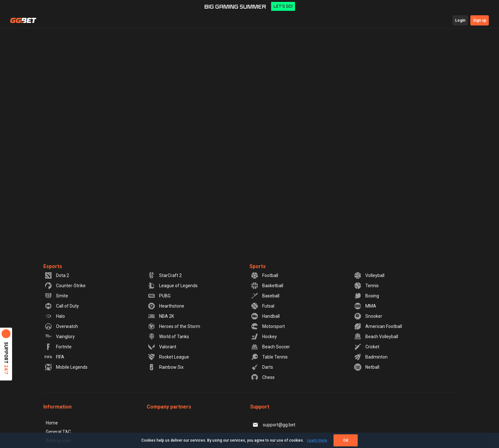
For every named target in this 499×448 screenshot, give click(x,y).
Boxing (366, 296)
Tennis (366, 286)
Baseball (265, 296)
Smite (56, 296)
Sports (258, 266)
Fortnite (58, 347)
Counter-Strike (65, 286)
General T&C (58, 432)
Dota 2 (57, 275)
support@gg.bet (273, 425)
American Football (378, 326)
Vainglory (60, 337)
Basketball (267, 286)
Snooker (368, 316)
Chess (263, 377)
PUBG (159, 296)
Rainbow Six (166, 367)
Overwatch (61, 326)
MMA (365, 306)
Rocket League (168, 357)
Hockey (264, 337)
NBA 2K (161, 316)
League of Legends (173, 286)
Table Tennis (269, 357)
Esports (53, 266)
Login (460, 20)
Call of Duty (62, 306)
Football (264, 275)
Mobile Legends (66, 367)
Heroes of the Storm (174, 326)
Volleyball (369, 275)
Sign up (480, 20)
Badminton (371, 357)
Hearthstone (166, 306)
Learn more (317, 440)
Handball (265, 316)
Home (52, 423)
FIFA (54, 357)
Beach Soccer (270, 347)
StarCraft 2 (165, 275)
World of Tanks (168, 337)
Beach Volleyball (376, 337)
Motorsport (268, 326)
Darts (262, 367)
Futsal (263, 306)
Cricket (367, 347)
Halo (55, 316)
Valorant (162, 347)
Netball (367, 367)
